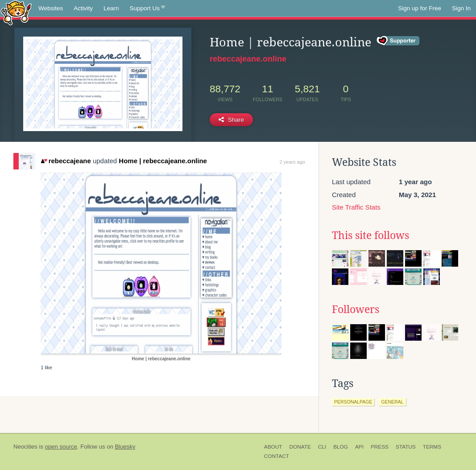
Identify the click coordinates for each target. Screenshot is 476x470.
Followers (356, 309)
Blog (341, 447)
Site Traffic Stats (356, 207)
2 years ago (292, 162)
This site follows (370, 235)
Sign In (461, 8)
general (392, 402)
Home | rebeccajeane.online (163, 161)
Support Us (147, 8)
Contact (277, 456)
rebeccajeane (66, 161)
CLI (322, 447)
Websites (51, 8)
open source (61, 447)
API (359, 447)
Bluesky (125, 447)
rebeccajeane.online (248, 59)
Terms (432, 447)
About (273, 447)
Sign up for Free (420, 8)
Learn (111, 8)
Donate (300, 447)
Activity (83, 8)
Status (406, 447)
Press (380, 447)
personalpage (353, 402)
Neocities (25, 447)
